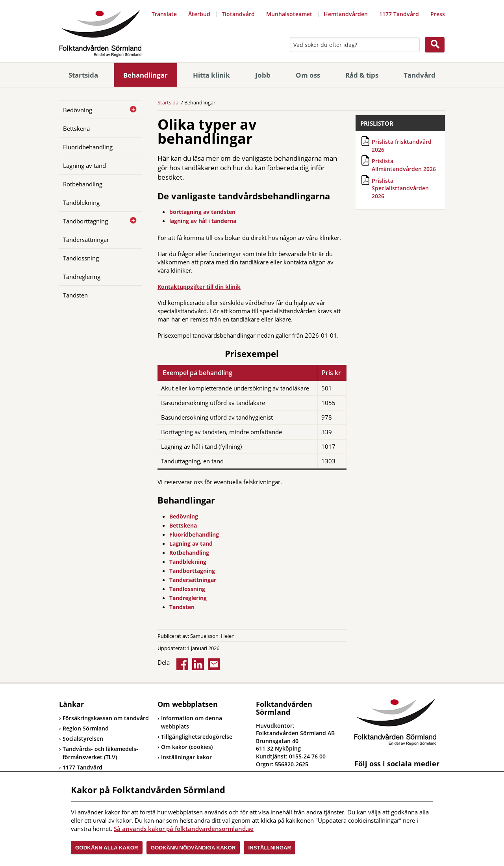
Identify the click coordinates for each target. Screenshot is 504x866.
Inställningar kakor (186, 757)
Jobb (263, 75)
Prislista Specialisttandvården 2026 (400, 188)
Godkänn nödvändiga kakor (193, 848)
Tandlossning (81, 258)
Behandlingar (145, 75)
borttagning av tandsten (202, 212)
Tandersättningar (86, 240)
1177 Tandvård (399, 14)
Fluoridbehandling (88, 147)
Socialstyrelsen (81, 739)
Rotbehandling (83, 184)
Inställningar (270, 848)
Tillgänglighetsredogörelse (197, 737)
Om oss (308, 75)
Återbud (199, 14)
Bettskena (76, 128)
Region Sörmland (84, 728)
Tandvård (420, 75)
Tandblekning (81, 203)
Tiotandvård (238, 14)
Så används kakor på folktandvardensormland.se (184, 829)
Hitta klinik (211, 75)
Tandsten (75, 295)
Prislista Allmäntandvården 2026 (404, 165)
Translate (164, 14)
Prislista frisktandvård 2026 (402, 146)
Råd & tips (362, 75)
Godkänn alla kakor (107, 848)
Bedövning (78, 110)
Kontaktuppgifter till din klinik (199, 287)
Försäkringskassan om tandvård (104, 718)
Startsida (83, 75)
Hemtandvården (346, 14)
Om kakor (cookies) (187, 747)
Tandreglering (82, 277)
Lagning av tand (84, 165)
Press (438, 14)
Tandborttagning (85, 221)
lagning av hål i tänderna (203, 221)
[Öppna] (130, 110)
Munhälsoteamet (289, 14)
